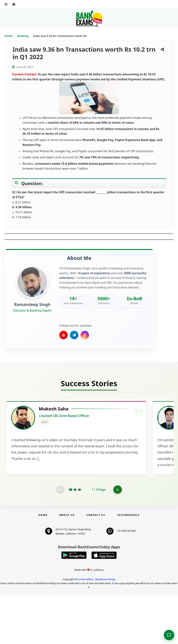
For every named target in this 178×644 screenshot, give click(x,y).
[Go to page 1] (71, 538)
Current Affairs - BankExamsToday (96, 628)
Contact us (96, 564)
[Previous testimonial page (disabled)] (60, 538)
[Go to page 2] (75, 538)
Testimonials (128, 564)
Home (9, 36)
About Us (67, 564)
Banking (23, 36)
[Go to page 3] (79, 538)
